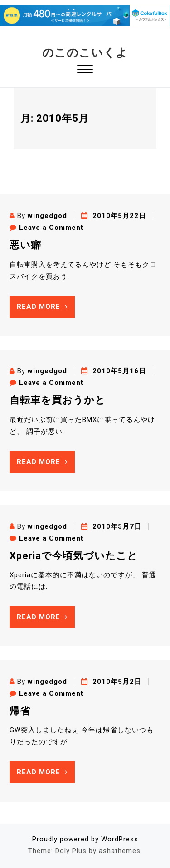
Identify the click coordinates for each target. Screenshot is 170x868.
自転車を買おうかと (58, 400)
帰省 (20, 711)
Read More (42, 307)
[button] (85, 70)
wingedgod (47, 216)
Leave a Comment (51, 228)
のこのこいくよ (85, 53)
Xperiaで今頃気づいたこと (74, 556)
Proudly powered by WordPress (85, 839)
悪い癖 (25, 245)
